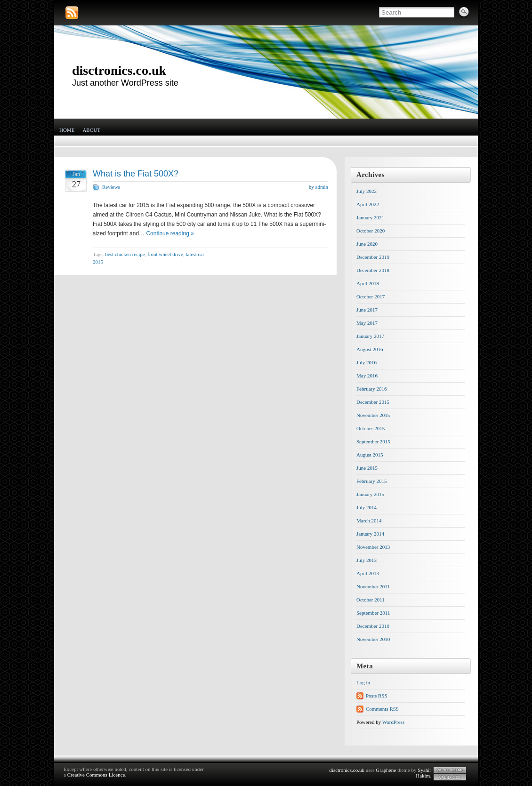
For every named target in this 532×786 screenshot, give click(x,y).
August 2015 (370, 455)
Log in (363, 682)
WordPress (393, 722)
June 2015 (367, 468)
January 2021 (370, 217)
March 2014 (369, 521)
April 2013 (368, 573)
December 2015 (373, 402)
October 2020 (371, 231)
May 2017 (367, 323)
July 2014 (367, 507)
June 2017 (367, 310)
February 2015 (371, 481)
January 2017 (370, 336)
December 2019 (373, 257)
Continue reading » (170, 233)
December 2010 (373, 626)
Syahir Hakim (423, 773)
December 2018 (373, 270)
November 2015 (373, 415)
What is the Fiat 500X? (136, 174)
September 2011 (373, 613)
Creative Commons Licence (96, 775)
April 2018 (368, 283)
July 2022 (367, 191)
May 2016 (367, 376)
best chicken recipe (125, 254)
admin (322, 187)
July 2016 (367, 362)
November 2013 (373, 547)
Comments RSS (382, 709)
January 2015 (370, 494)
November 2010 (373, 639)
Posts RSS (377, 696)
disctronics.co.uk (119, 70)
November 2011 (373, 586)
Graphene (386, 770)
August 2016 (370, 349)
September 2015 (373, 441)
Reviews (111, 187)
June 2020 (367, 244)
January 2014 (370, 534)
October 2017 (371, 297)
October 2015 (371, 428)
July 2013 (367, 560)
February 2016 (371, 389)
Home (67, 130)
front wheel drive (165, 254)
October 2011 (371, 600)
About (91, 130)
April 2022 (368, 204)
